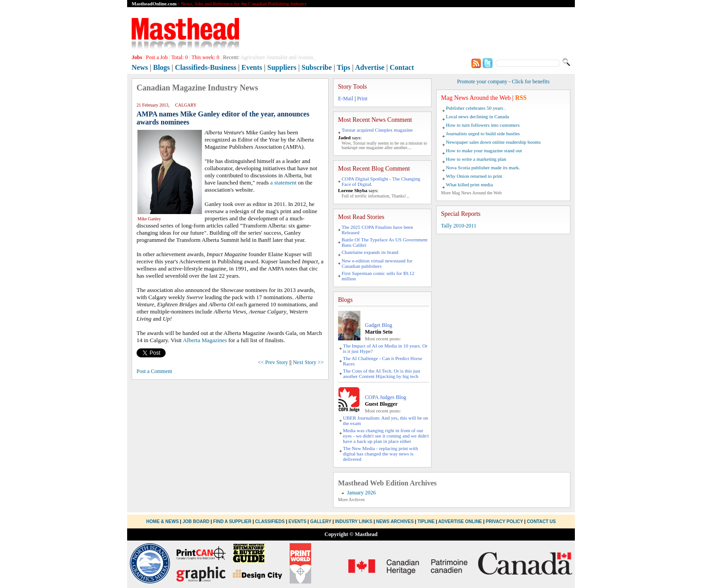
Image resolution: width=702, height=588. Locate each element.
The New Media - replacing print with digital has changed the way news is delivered (380, 454)
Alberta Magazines (205, 340)
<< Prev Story (273, 362)
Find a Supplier (232, 521)
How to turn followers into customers (483, 125)
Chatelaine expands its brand (370, 252)
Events (252, 67)
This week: (205, 57)
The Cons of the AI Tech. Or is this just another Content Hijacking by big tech (382, 373)
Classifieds (270, 521)
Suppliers (282, 67)
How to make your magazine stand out (484, 150)
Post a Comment (154, 371)
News (140, 67)
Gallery (321, 521)
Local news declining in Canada (477, 116)
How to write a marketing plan (476, 159)
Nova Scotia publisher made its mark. (483, 167)
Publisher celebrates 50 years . (476, 108)
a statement (283, 182)
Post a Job (157, 57)
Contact (402, 67)
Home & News (163, 521)
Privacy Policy (504, 521)
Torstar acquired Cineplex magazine (377, 130)
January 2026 (361, 493)
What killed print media (469, 185)
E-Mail (346, 99)
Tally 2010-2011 (459, 226)
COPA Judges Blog (385, 397)
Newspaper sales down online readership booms (493, 142)
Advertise (370, 67)
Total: (180, 57)
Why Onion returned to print (474, 176)
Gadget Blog (379, 325)
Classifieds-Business (206, 67)
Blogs (161, 67)
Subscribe (317, 67)
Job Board (196, 521)
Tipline (426, 521)
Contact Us (541, 521)
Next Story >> (308, 362)
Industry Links (353, 521)
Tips (343, 67)
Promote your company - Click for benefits (503, 82)
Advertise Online (460, 521)
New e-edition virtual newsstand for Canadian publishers (377, 263)
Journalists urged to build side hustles (483, 133)
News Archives (395, 521)
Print (362, 99)
